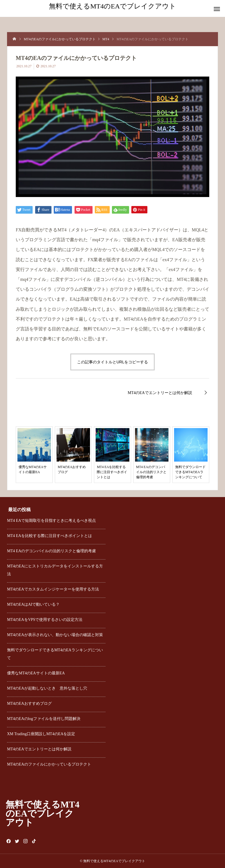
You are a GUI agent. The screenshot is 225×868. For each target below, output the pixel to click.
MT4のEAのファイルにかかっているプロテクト (49, 764)
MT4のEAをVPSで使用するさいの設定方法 (45, 620)
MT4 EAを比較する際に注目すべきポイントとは (49, 536)
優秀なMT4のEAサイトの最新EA (36, 673)
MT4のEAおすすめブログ (29, 703)
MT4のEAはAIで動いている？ (33, 604)
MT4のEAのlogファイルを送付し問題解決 (44, 719)
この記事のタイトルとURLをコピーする (112, 362)
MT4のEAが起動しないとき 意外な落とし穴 (47, 688)
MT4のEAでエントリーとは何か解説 (39, 749)
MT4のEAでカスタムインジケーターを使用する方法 (53, 589)
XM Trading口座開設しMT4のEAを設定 (41, 734)
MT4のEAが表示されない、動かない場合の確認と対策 (55, 635)
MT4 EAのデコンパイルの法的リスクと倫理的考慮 (51, 551)
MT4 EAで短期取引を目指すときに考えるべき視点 (51, 521)
